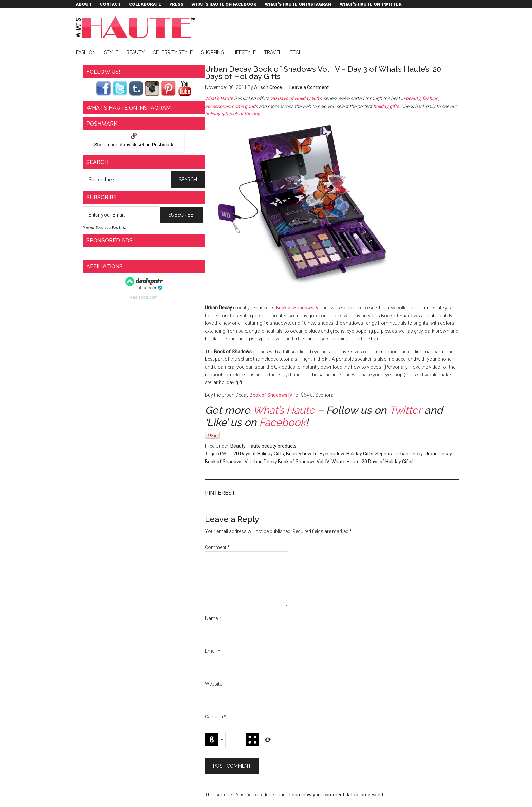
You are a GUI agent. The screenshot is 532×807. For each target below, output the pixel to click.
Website (213, 684)
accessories (217, 106)
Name (213, 618)
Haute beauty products (272, 446)
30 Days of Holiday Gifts (296, 98)
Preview (89, 228)
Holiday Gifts (360, 454)
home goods (245, 106)
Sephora (384, 454)
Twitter (405, 410)
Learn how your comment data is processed (336, 795)
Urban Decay (409, 454)
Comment (217, 547)
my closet (134, 145)
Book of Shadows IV (297, 308)
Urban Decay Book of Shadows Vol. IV (290, 462)
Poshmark (163, 145)
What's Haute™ (137, 27)
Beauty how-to (302, 454)
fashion (430, 98)
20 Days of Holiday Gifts (259, 454)
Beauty (238, 446)
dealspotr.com (144, 297)
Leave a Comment (309, 87)
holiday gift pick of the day (232, 114)
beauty (413, 98)
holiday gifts (386, 106)
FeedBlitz (119, 228)
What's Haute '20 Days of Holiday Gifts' (372, 462)
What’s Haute (219, 98)
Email (213, 651)
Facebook (282, 422)
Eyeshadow (332, 454)
